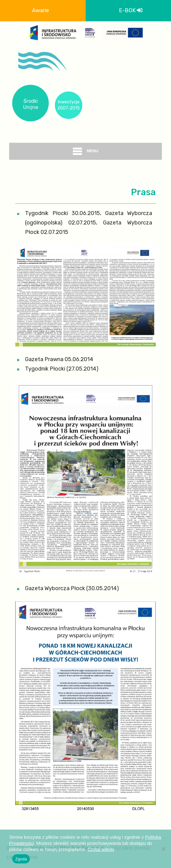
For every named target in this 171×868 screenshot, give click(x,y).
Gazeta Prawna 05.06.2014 (59, 359)
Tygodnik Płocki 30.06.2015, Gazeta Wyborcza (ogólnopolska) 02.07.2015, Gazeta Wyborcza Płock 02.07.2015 (89, 223)
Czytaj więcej (101, 849)
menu (86, 151)
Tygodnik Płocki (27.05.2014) (62, 369)
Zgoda (21, 859)
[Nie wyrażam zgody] (163, 849)
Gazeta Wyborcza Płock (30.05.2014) (72, 588)
